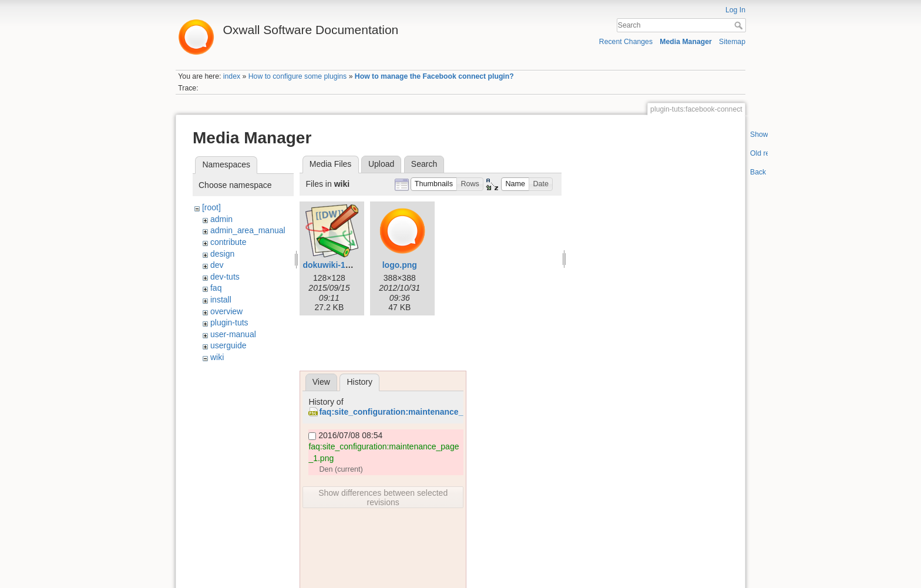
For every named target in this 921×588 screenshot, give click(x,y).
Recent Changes (626, 42)
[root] (211, 207)
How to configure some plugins (298, 76)
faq (216, 288)
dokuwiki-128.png (337, 265)
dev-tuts (225, 277)
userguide (228, 345)
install (221, 300)
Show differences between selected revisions (383, 498)
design (222, 254)
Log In (735, 10)
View (321, 382)
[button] (434, 184)
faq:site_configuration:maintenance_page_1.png (414, 412)
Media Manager (686, 42)
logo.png (400, 265)
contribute (228, 242)
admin (221, 219)
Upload (381, 164)
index (232, 76)
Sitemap (732, 42)
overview (226, 311)
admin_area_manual (248, 230)
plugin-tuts (229, 322)
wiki (217, 357)
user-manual (233, 334)
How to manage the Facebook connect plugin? (434, 76)
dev (217, 265)
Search (740, 25)
